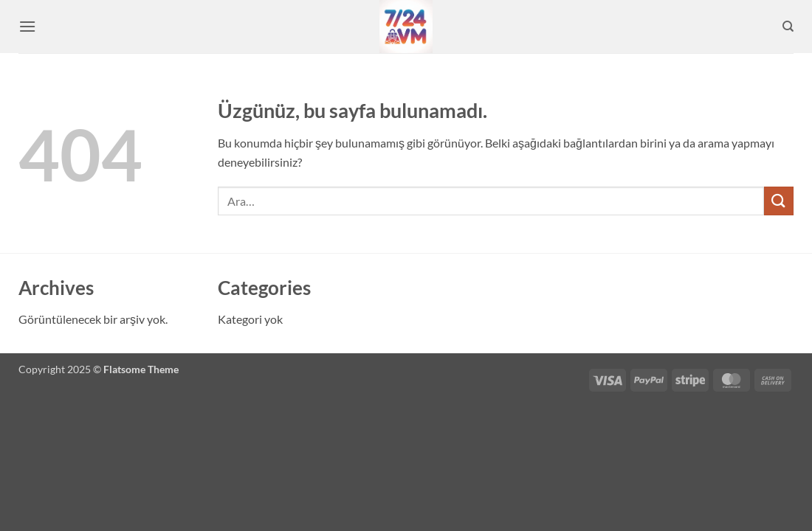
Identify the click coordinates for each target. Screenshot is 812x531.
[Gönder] (779, 201)
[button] (27, 26)
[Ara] (788, 27)
